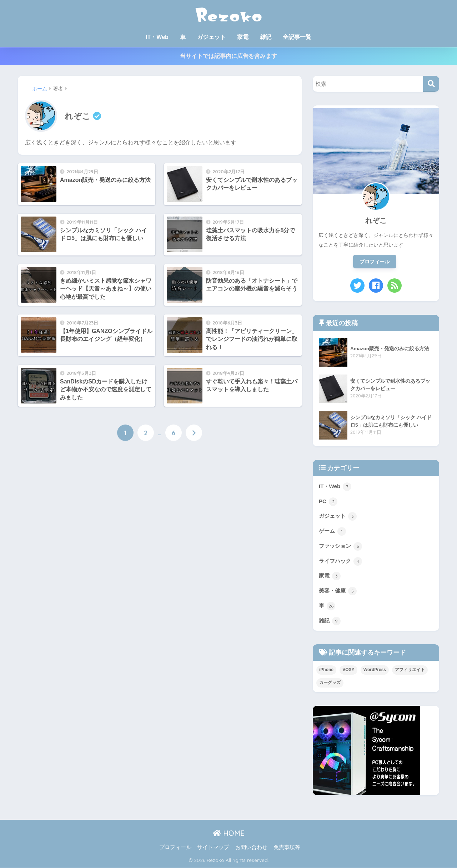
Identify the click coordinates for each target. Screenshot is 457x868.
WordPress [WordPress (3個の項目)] (375, 670)
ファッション (340, 546)
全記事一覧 (297, 37)
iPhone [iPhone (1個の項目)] (326, 670)
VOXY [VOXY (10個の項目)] (348, 670)
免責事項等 (287, 847)
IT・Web (157, 37)
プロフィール (375, 262)
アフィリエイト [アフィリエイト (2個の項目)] (410, 670)
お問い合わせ (251, 847)
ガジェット (211, 37)
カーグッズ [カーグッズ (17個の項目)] (330, 683)
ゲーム (332, 531)
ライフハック (340, 561)
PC (328, 502)
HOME (229, 834)
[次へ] (194, 433)
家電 (243, 37)
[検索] (431, 84)
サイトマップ (213, 847)
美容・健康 (338, 591)
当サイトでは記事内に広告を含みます (228, 56)
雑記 (266, 37)
